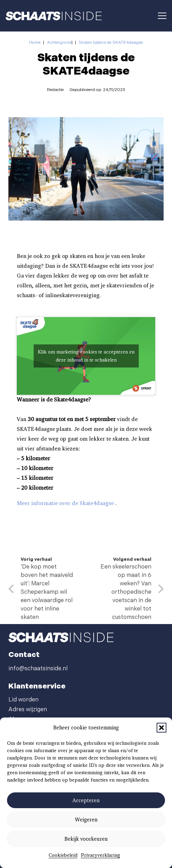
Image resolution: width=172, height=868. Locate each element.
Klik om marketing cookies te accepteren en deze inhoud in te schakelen (86, 358)
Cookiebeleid (63, 855)
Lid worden (23, 700)
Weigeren (86, 820)
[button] (161, 728)
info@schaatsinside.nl (38, 669)
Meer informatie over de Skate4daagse (65, 505)
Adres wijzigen (28, 710)
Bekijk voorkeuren (86, 839)
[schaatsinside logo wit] (54, 16)
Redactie (55, 90)
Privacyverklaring (101, 855)
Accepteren (86, 800)
